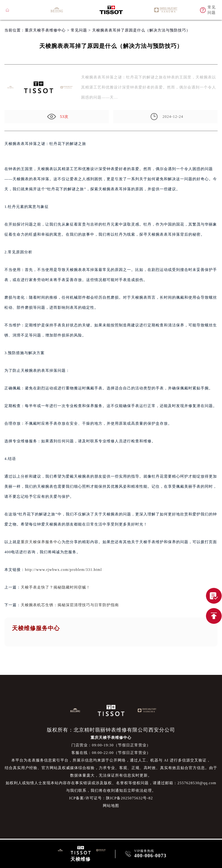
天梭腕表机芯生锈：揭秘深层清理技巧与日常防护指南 (70, 605)
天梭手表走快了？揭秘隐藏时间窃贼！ (55, 587)
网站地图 (111, 806)
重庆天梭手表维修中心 (45, 30)
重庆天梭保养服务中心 (41, 542)
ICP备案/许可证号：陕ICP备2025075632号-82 (111, 798)
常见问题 (79, 30)
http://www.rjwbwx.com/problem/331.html (63, 570)
